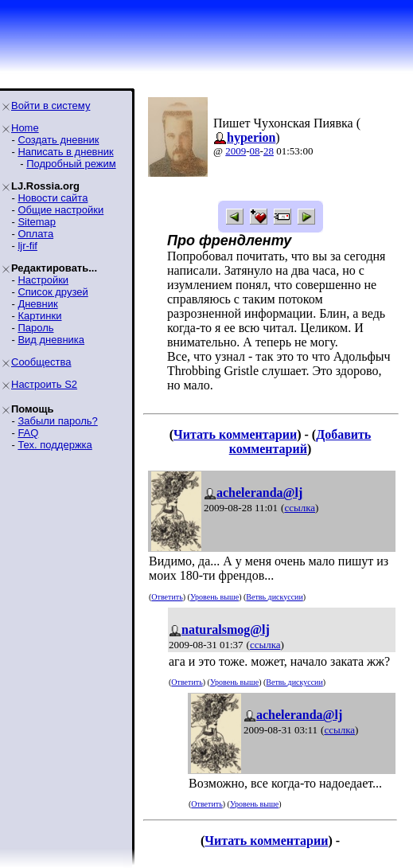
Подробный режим (71, 164)
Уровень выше (214, 597)
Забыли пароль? (57, 421)
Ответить (167, 597)
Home (25, 128)
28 (269, 151)
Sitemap (37, 222)
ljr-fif (27, 246)
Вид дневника (51, 340)
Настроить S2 (44, 384)
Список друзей (53, 292)
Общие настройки (60, 210)
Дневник (37, 304)
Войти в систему (51, 106)
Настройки (43, 280)
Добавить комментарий (300, 442)
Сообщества (41, 362)
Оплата (35, 234)
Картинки (39, 316)
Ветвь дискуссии (274, 597)
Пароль (35, 328)
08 (255, 151)
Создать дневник (58, 140)
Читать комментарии (235, 434)
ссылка (300, 508)
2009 (236, 151)
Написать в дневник (65, 152)
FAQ (28, 433)
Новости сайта (53, 198)
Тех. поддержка (55, 445)
